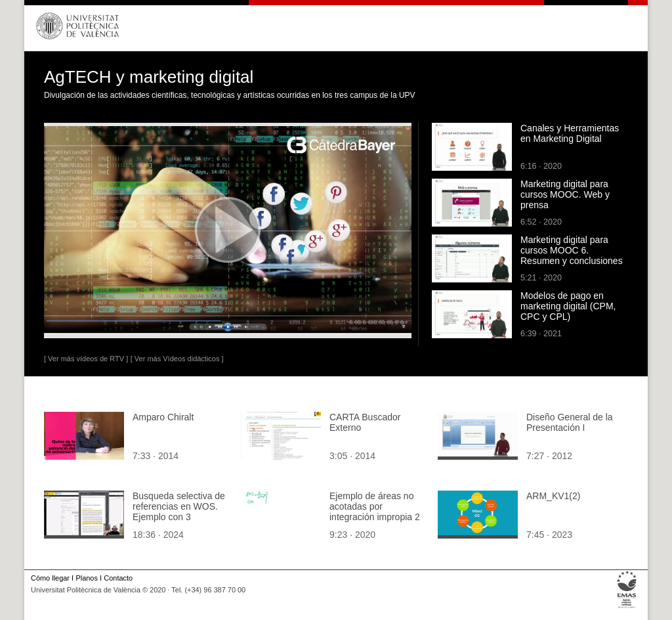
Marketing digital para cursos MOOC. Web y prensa (565, 194)
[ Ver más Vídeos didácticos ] (177, 359)
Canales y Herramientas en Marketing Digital (570, 133)
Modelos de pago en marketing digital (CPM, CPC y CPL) (568, 306)
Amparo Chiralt (163, 417)
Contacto (118, 578)
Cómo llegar (50, 578)
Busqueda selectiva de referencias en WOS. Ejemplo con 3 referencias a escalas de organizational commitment (179, 522)
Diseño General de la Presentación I (570, 422)
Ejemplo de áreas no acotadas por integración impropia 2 (375, 506)
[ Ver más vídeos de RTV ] (86, 359)
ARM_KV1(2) (553, 496)
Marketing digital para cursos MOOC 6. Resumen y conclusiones (572, 250)
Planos (86, 578)
